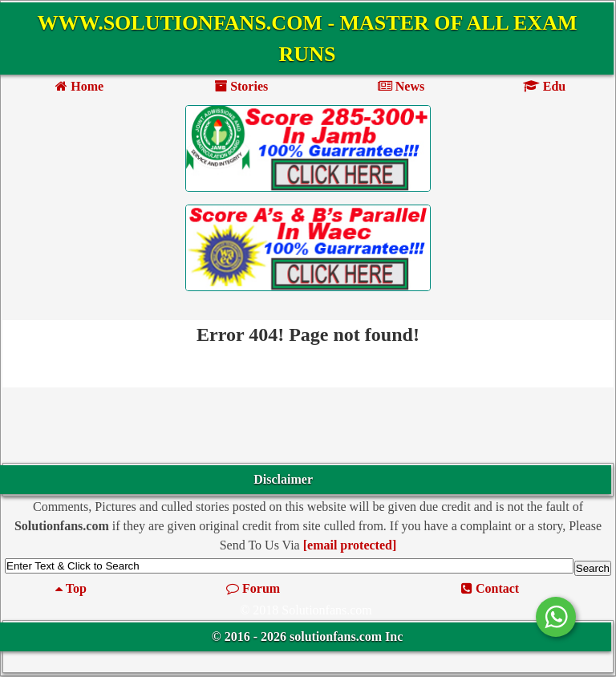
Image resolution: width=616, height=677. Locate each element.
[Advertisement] (308, 427)
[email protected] (350, 545)
